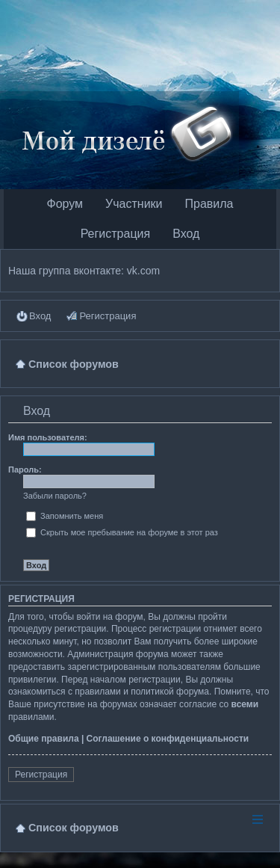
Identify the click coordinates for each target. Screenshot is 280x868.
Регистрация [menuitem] (108, 316)
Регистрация (116, 234)
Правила (209, 204)
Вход (186, 234)
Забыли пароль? (55, 496)
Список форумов (74, 828)
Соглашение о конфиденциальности (168, 739)
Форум (65, 204)
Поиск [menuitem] (266, 364)
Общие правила (44, 739)
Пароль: (25, 470)
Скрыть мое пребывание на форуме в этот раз (122, 532)
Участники (134, 204)
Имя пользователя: (48, 437)
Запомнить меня (65, 516)
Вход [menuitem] (40, 316)
